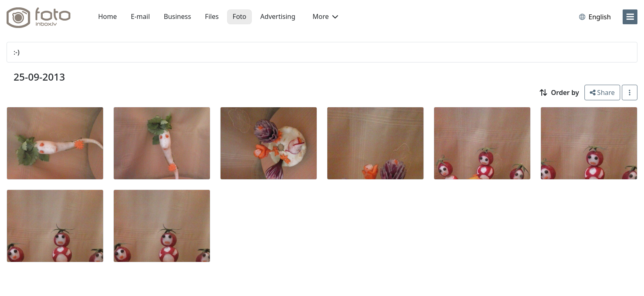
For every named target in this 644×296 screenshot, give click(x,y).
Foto (239, 16)
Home (108, 16)
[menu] (630, 17)
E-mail (140, 16)
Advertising (278, 16)
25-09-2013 (39, 77)
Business (177, 16)
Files (212, 16)
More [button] (325, 16)
